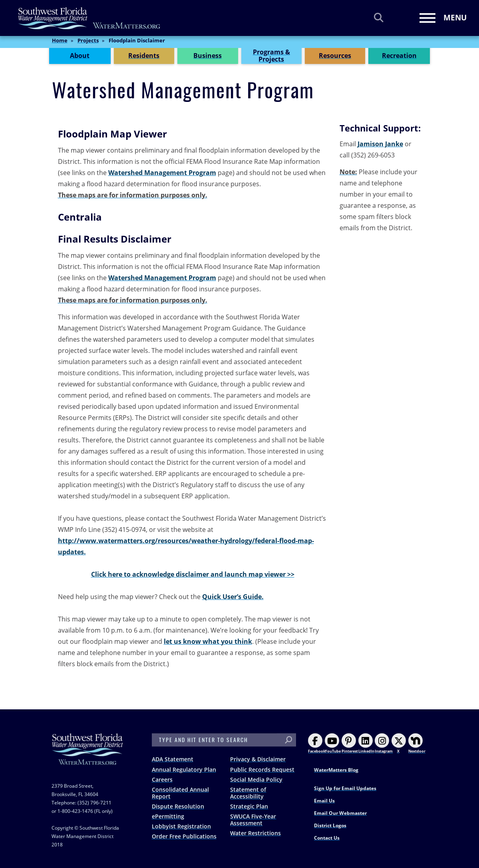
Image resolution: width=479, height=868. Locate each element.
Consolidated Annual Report (180, 793)
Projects (88, 44)
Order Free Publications (184, 836)
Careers (162, 779)
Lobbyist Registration (181, 826)
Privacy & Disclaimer (258, 759)
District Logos (330, 825)
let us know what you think (208, 641)
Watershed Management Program (162, 173)
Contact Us (327, 838)
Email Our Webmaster (340, 813)
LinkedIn (366, 744)
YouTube (333, 744)
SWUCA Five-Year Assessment (253, 820)
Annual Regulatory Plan (184, 769)
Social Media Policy (256, 779)
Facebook (317, 744)
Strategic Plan (249, 806)
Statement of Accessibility (248, 793)
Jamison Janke (380, 144)
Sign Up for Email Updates (345, 788)
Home (60, 44)
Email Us (324, 801)
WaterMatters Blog (336, 770)
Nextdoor (417, 744)
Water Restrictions (255, 833)
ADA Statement (173, 759)
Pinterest (350, 744)
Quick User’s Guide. (233, 597)
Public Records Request (262, 769)
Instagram (384, 744)
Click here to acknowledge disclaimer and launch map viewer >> (193, 574)
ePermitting (168, 816)
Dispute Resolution (178, 806)
